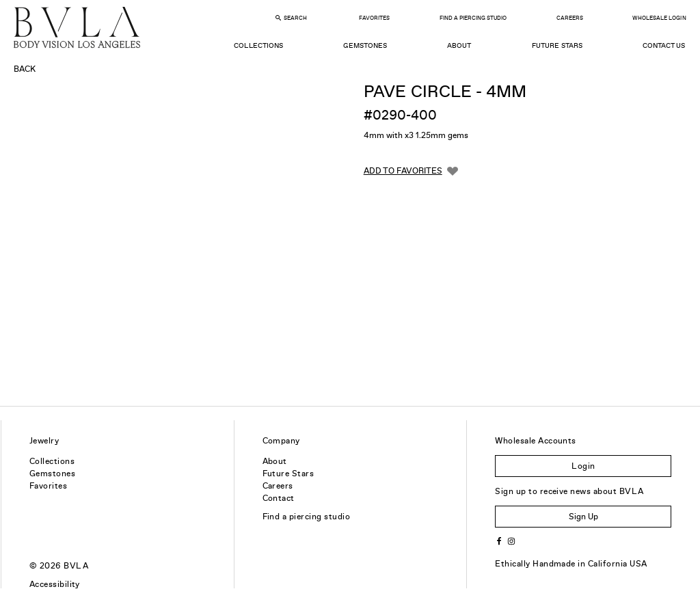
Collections (258, 45)
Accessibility (55, 584)
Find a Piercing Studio (473, 18)
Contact (279, 498)
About (459, 45)
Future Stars (557, 45)
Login (583, 466)
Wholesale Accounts (536, 441)
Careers (570, 18)
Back (25, 69)
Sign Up (583, 517)
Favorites (374, 18)
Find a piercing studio (307, 517)
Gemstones (365, 45)
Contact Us (664, 45)
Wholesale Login (659, 18)
